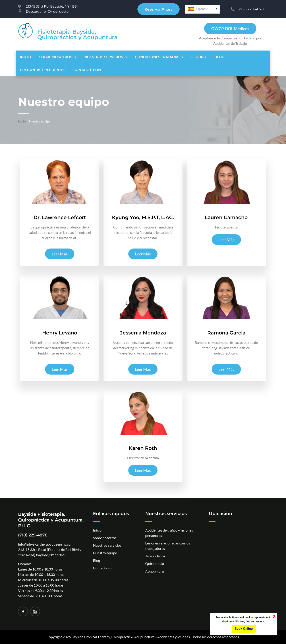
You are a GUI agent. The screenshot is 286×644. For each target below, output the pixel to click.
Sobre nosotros (58, 57)
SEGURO (199, 57)
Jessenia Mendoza (143, 333)
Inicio (26, 57)
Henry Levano (60, 333)
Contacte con (87, 70)
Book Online (244, 629)
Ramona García (226, 333)
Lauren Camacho (226, 217)
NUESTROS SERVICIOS (106, 57)
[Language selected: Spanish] (202, 9)
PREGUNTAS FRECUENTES (43, 70)
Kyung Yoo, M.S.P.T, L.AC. (143, 217)
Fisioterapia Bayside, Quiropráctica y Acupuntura (77, 34)
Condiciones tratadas (159, 57)
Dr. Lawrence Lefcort (60, 217)
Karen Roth (143, 448)
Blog (219, 57)
